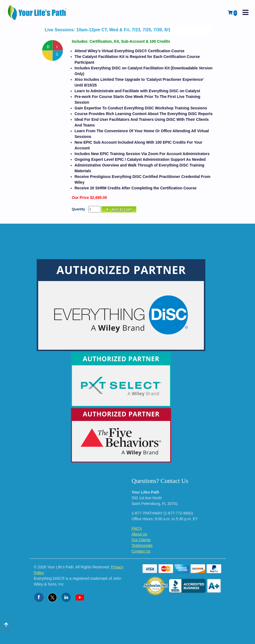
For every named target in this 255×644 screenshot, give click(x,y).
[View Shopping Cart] (232, 13)
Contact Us (141, 551)
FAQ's (137, 528)
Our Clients (141, 540)
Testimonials (142, 546)
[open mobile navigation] (245, 13)
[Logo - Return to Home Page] (38, 13)
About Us (140, 534)
